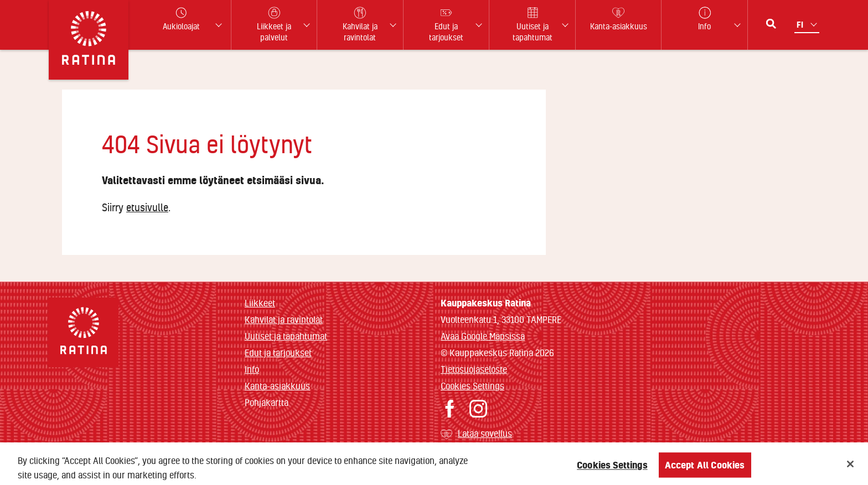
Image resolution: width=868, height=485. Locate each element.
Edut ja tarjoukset (278, 353)
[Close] (850, 467)
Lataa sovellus (485, 433)
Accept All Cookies (705, 468)
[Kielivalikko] (808, 25)
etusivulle (147, 207)
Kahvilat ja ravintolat (284, 319)
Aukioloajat (181, 19)
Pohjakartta (267, 403)
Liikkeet (260, 303)
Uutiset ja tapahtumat (286, 336)
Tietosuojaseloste (474, 369)
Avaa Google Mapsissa (483, 336)
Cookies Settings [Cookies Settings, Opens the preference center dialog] (612, 468)
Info (252, 369)
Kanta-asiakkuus (277, 386)
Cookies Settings (472, 386)
